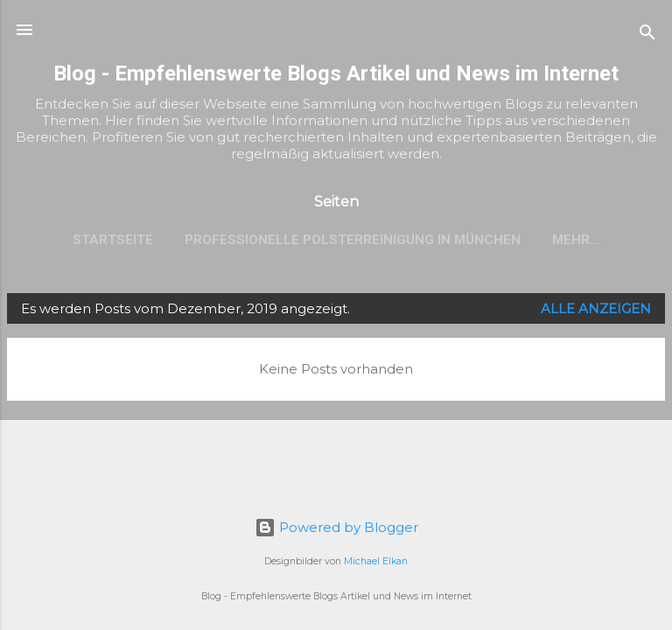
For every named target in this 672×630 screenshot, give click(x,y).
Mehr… (576, 240)
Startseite (113, 240)
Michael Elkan (376, 561)
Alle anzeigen (596, 308)
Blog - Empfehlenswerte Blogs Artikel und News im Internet (336, 73)
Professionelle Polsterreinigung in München (353, 240)
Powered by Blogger (336, 527)
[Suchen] (647, 35)
